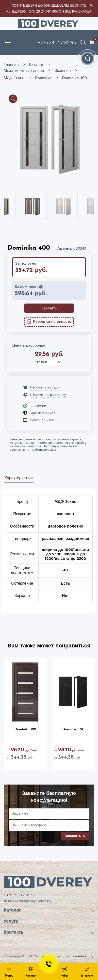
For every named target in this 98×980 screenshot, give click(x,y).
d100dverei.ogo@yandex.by (27, 901)
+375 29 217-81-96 (42, 11)
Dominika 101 (73, 730)
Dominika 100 (25, 730)
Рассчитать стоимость (49, 322)
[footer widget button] (49, 910)
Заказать (49, 309)
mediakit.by (84, 956)
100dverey (41, 956)
